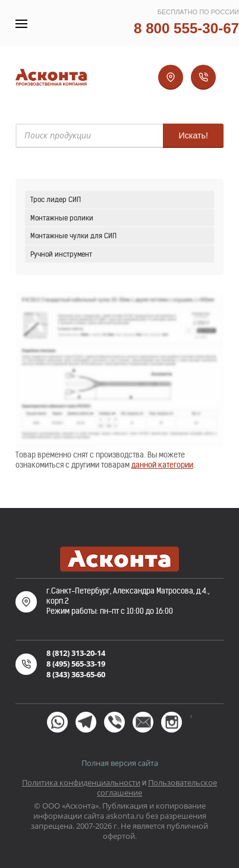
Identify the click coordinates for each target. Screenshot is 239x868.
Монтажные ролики (62, 218)
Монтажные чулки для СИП (73, 236)
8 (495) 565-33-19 (76, 664)
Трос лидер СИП (56, 199)
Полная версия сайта (120, 763)
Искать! (193, 135)
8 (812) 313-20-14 (76, 653)
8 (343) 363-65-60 (76, 674)
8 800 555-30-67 (186, 28)
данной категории (162, 465)
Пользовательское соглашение (157, 788)
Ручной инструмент (61, 254)
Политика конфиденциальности (81, 782)
